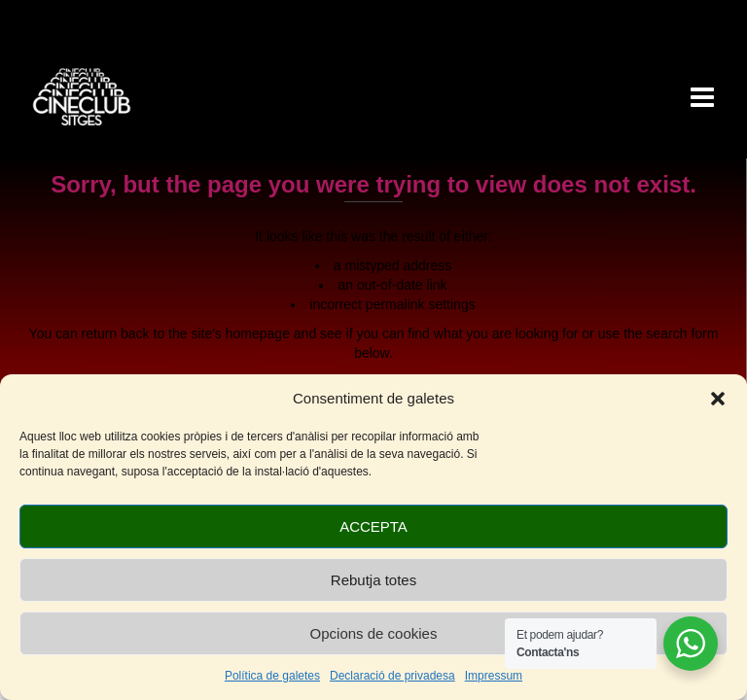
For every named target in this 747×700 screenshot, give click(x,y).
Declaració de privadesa (392, 676)
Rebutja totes (373, 580)
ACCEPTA (373, 526)
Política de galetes (272, 676)
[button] (718, 399)
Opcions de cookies (374, 633)
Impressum (494, 676)
